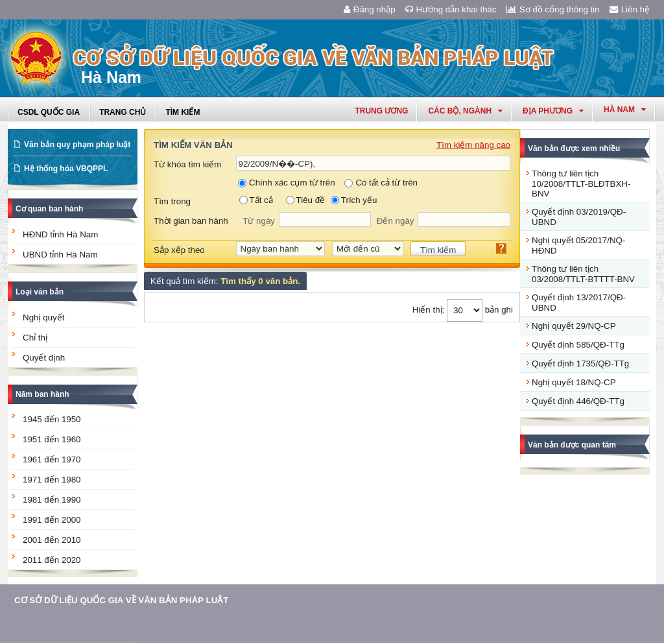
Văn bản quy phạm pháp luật (77, 145)
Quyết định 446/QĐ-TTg (578, 401)
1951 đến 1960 (52, 439)
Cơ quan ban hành (49, 209)
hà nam (625, 110)
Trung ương (381, 111)
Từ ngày (259, 221)
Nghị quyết (43, 317)
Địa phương (553, 111)
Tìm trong (172, 201)
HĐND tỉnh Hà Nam (60, 234)
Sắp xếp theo (179, 250)
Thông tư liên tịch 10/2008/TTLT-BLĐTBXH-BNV (581, 184)
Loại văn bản (40, 292)
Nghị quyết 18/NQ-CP (574, 382)
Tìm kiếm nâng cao (473, 145)
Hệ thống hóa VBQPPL (66, 169)
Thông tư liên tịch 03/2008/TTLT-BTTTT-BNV (583, 274)
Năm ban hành (42, 394)
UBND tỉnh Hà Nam (60, 255)
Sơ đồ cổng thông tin (553, 9)
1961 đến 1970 (52, 459)
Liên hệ (630, 9)
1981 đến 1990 (52, 500)
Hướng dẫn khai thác (451, 9)
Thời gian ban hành (191, 221)
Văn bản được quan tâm (572, 445)
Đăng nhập (370, 9)
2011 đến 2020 (52, 560)
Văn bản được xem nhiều (574, 149)
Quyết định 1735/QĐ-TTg (580, 364)
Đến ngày (396, 221)
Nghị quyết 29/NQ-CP (574, 326)
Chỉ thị (35, 338)
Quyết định (44, 358)
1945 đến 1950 (52, 419)
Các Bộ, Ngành (465, 111)
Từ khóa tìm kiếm (187, 164)
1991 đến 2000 (52, 520)
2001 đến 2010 (52, 540)
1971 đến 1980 (52, 480)
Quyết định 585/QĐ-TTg (578, 345)
